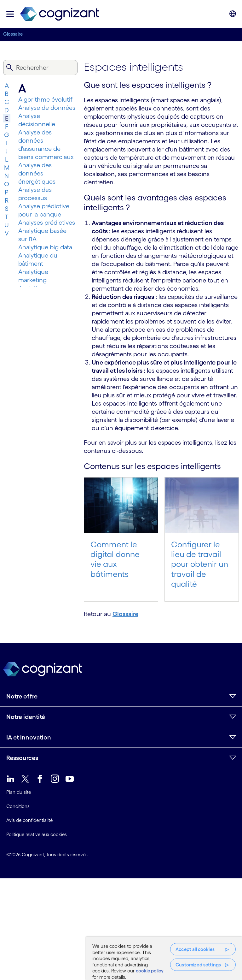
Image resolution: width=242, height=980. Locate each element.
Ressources (22, 758)
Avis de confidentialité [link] (29, 820)
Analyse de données (47, 108)
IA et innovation (29, 737)
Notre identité (26, 717)
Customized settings (198, 965)
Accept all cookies (195, 949)
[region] (164, 958)
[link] (60, 14)
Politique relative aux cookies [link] (37, 834)
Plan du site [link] (19, 792)
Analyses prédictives (47, 223)
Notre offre (22, 696)
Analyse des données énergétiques (37, 173)
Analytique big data (45, 247)
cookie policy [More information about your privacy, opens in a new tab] (150, 971)
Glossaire (13, 34)
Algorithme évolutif (45, 99)
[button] (10, 14)
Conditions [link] (18, 806)
